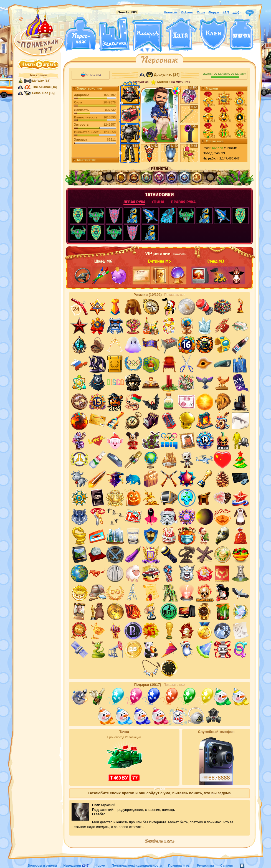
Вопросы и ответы (42, 866)
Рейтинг (187, 12)
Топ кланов (38, 75)
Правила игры (179, 866)
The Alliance (41, 87)
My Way (38, 81)
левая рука (134, 202)
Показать (180, 254)
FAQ (226, 12)
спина (158, 202)
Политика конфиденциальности (137, 866)
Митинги (164, 82)
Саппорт (227, 866)
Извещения (72, 866)
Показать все (175, 295)
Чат (250, 12)
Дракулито (163, 75)
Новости (171, 12)
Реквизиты (205, 866)
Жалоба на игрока (160, 841)
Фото (201, 12)
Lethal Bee (40, 93)
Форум (214, 12)
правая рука (183, 202)
